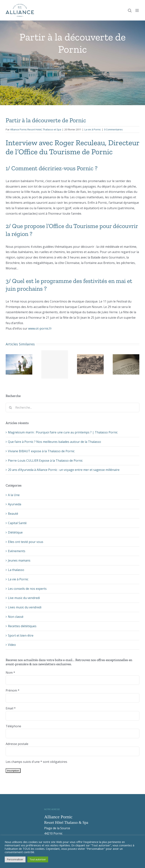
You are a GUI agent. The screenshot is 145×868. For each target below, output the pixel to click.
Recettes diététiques (22, 626)
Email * (11, 708)
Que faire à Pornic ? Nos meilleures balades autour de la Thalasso (54, 442)
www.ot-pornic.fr (40, 328)
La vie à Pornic (93, 129)
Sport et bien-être (21, 635)
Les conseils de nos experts (27, 589)
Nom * (10, 673)
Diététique (15, 532)
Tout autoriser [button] (38, 859)
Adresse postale (17, 744)
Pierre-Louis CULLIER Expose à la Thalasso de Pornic (45, 461)
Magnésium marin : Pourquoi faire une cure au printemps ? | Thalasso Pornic (63, 432)
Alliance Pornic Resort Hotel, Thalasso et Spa (36, 129)
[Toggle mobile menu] (137, 10)
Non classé (16, 617)
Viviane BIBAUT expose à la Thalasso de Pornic (41, 451)
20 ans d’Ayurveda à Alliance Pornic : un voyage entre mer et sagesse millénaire (64, 470)
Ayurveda (15, 504)
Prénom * (13, 690)
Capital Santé (17, 523)
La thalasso (16, 570)
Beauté (13, 514)
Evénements (17, 551)
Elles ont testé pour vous (26, 542)
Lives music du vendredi (25, 607)
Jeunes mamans (19, 560)
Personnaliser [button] (15, 859)
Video (12, 645)
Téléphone (13, 726)
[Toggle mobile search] (130, 10)
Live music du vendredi (24, 598)
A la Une (14, 495)
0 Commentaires (113, 129)
